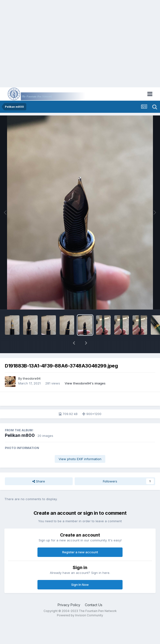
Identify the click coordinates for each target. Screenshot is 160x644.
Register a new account (80, 552)
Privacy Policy (69, 605)
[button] (74, 343)
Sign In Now (80, 585)
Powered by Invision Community (80, 615)
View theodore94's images (85, 383)
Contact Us (94, 605)
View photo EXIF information (80, 459)
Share (39, 481)
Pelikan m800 (20, 435)
